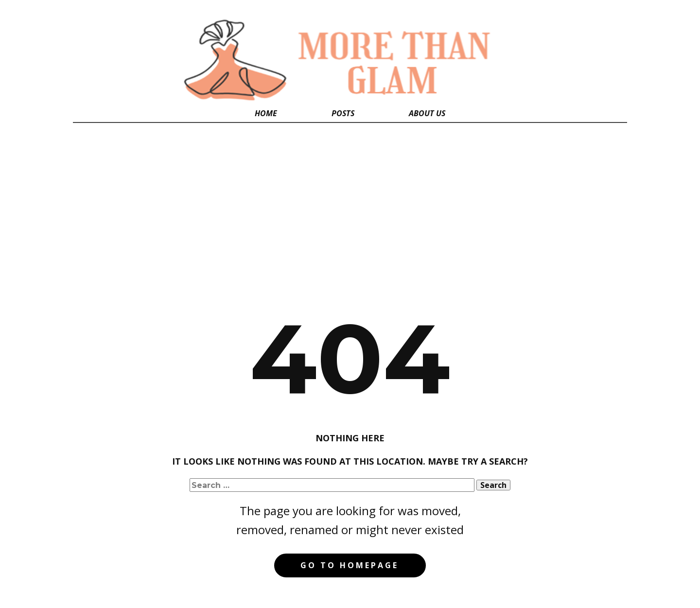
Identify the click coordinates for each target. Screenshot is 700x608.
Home (266, 113)
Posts (343, 113)
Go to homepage (350, 565)
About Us (427, 113)
